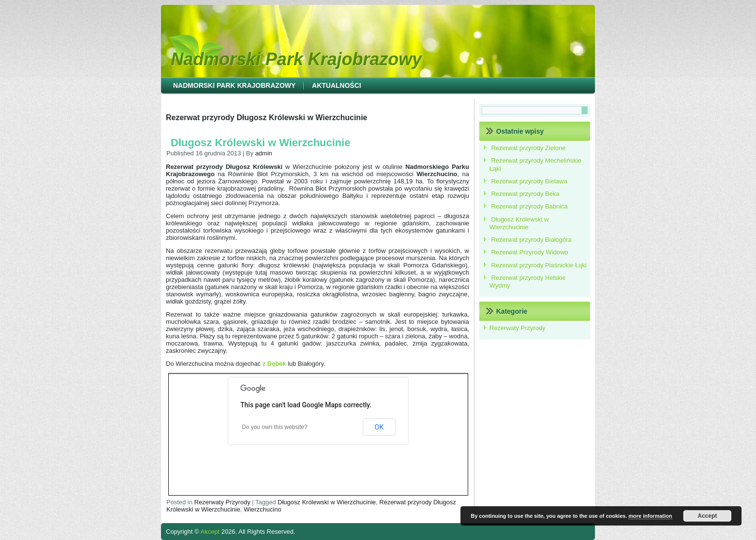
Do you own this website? (275, 427)
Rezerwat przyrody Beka (526, 194)
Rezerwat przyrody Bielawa (529, 181)
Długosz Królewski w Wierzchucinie (261, 143)
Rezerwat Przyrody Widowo (530, 252)
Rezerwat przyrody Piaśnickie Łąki (539, 265)
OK (379, 427)
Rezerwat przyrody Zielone (529, 148)
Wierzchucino (262, 509)
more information (650, 516)
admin (263, 153)
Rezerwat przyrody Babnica (530, 206)
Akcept (210, 532)
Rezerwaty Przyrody (222, 502)
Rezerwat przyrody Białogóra (532, 240)
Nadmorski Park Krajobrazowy (297, 59)
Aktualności (337, 85)
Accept (707, 516)
